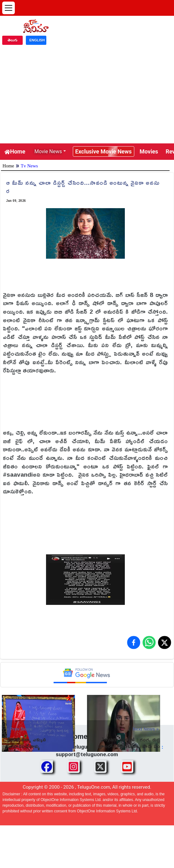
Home (15, 151)
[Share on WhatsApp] (149, 642)
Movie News (48, 151)
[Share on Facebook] (134, 642)
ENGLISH (37, 40)
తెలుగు (12, 40)
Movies (149, 151)
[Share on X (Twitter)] (165, 642)
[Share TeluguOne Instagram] (73, 767)
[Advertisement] (87, 96)
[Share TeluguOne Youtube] (127, 767)
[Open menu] (9, 8)
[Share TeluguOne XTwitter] (100, 767)
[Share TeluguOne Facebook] (47, 767)
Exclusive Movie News (104, 151)
